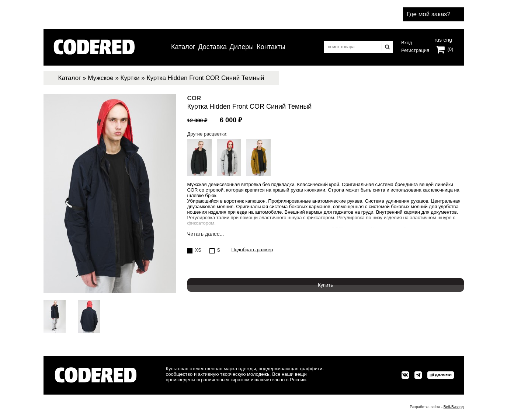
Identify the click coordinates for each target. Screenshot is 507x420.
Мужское (100, 78)
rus (438, 39)
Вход (407, 43)
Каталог (183, 47)
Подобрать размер (252, 250)
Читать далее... (206, 234)
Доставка (212, 47)
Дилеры (242, 47)
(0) (451, 49)
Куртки (130, 78)
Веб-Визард (454, 407)
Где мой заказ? (429, 14)
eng (447, 39)
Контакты (271, 47)
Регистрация (415, 50)
